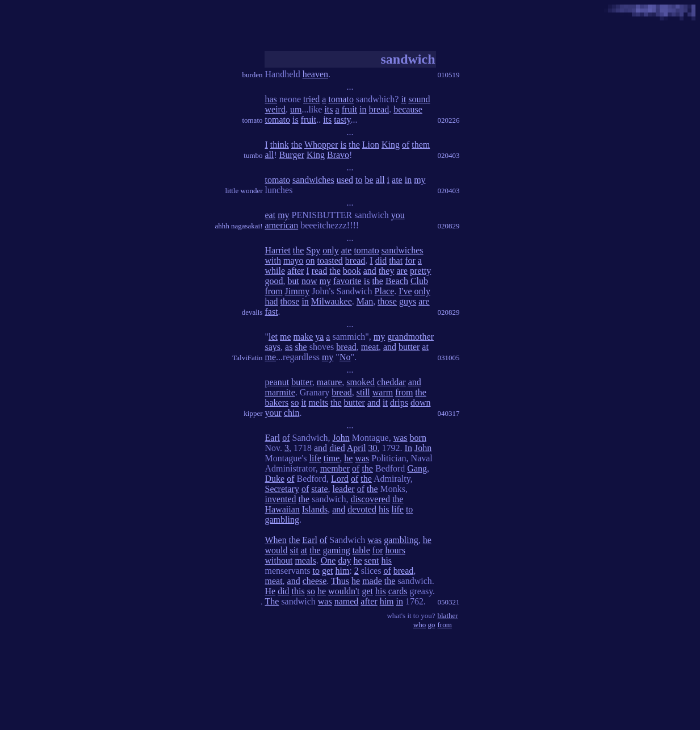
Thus (340, 581)
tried (311, 99)
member (335, 468)
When (276, 540)
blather (448, 616)
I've (405, 291)
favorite (347, 281)
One (328, 560)
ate (397, 180)
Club (419, 281)
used (345, 180)
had (272, 301)
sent (372, 560)
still (363, 392)
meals (305, 560)
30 (373, 448)
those (290, 301)
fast (272, 312)
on (311, 260)
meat (370, 347)
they (387, 271)
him (342, 571)
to (359, 180)
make (303, 337)
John (341, 438)
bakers (277, 402)
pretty (420, 271)
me (286, 337)
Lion (371, 145)
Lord (340, 479)
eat (271, 215)
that (396, 260)
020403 (449, 155)
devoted (362, 509)
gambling (282, 520)
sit (294, 550)
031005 (449, 358)
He (271, 591)
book (352, 271)
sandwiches (313, 180)
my (420, 180)
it (403, 99)
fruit (350, 109)
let (273, 337)
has (271, 99)
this (298, 591)
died (337, 448)
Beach (397, 281)
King (391, 145)
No (345, 357)
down (421, 402)
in (363, 109)
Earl (273, 438)
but (294, 281)
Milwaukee (332, 301)
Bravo (338, 155)
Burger (292, 155)
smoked (361, 382)
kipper (253, 413)
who (420, 625)
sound (419, 99)
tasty (342, 120)
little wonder (244, 191)
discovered (370, 499)
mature (329, 382)
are (402, 271)
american (282, 225)
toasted (330, 260)
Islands (315, 509)
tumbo (253, 155)
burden (252, 75)
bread (379, 109)
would (276, 550)
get (328, 571)
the (297, 145)
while (275, 271)
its (328, 109)
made (372, 581)
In (408, 448)
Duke (275, 479)
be (369, 180)
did (381, 260)
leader (344, 489)
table (361, 550)
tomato (252, 120)
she (301, 347)
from (274, 291)
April (357, 448)
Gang (417, 468)
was (401, 438)
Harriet (278, 250)
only (330, 250)
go (432, 625)
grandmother (410, 337)
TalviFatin (247, 358)
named (347, 601)
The (272, 601)
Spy (313, 250)
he (348, 458)
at (425, 347)
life (315, 458)
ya (319, 337)
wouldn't (344, 591)
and (370, 271)
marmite (280, 392)
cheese (315, 581)
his (384, 509)
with (273, 260)
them (421, 145)
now (309, 281)
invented (281, 499)
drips (399, 402)
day (344, 560)
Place (385, 291)
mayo (294, 260)
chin (292, 413)
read (320, 271)
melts (318, 402)
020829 (449, 226)
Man (365, 301)
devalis (252, 312)
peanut (277, 382)
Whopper (321, 145)
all (270, 155)
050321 (449, 602)
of (406, 145)
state (319, 489)
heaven (315, 74)
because (408, 109)
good (274, 281)
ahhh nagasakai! (238, 226)
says (273, 347)
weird (275, 109)
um (296, 109)
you (398, 215)
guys (408, 301)
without (279, 560)
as (289, 347)
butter (409, 347)
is (295, 120)
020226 (449, 120)
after (295, 271)
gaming (337, 550)
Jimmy (297, 291)
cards (398, 591)
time (332, 458)
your (273, 413)
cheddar (391, 382)
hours (395, 550)
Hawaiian (282, 509)
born (418, 438)
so (295, 402)
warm (383, 392)
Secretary (282, 489)
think (280, 145)
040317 (449, 413)
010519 (449, 75)
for (410, 260)
